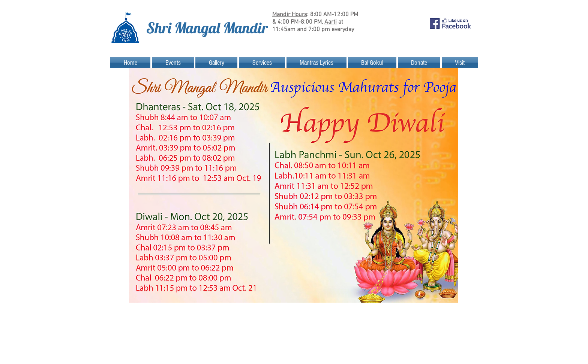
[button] (173, 63)
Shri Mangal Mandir (207, 28)
